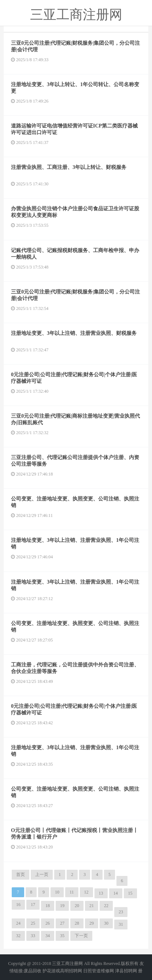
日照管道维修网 (99, 971)
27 (62, 923)
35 (62, 936)
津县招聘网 (126, 971)
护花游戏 (51, 971)
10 (57, 892)
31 (121, 924)
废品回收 (33, 971)
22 (106, 906)
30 (106, 923)
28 (77, 923)
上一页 (42, 874)
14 (116, 893)
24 (18, 923)
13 (101, 893)
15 (130, 893)
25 (33, 923)
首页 (21, 874)
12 (86, 892)
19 (62, 906)
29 (92, 923)
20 (77, 906)
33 (33, 936)
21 (92, 906)
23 (121, 912)
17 (33, 905)
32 (18, 936)
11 (72, 892)
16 (18, 905)
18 (48, 906)
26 (48, 923)
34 (48, 936)
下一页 (81, 936)
